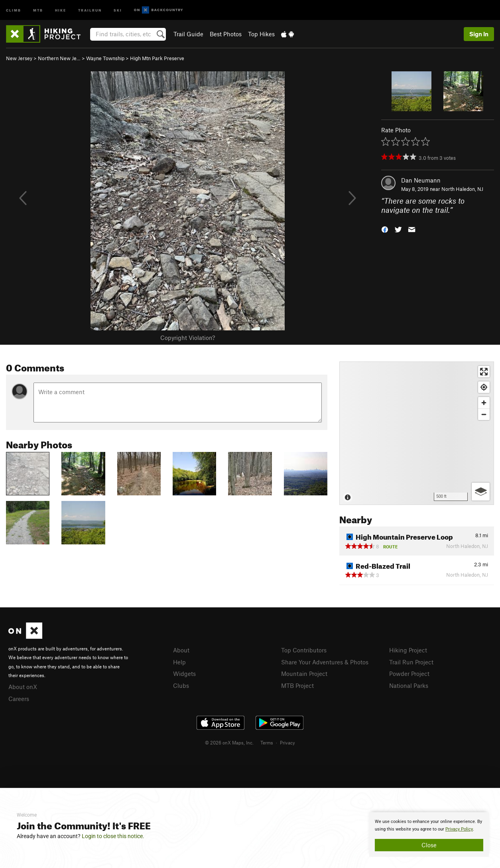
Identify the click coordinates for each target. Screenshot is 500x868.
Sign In (479, 34)
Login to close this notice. (113, 836)
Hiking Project (408, 650)
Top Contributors (304, 650)
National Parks (409, 685)
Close (429, 845)
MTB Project (297, 685)
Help (179, 662)
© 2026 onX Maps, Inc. (229, 742)
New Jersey (19, 58)
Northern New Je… (59, 58)
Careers (19, 699)
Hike (61, 10)
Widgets (184, 674)
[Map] (417, 433)
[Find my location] (484, 387)
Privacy (287, 742)
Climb (14, 10)
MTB (38, 10)
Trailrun (90, 10)
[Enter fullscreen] (484, 372)
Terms (267, 742)
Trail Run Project (411, 662)
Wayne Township (105, 58)
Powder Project (409, 674)
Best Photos (226, 34)
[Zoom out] (484, 414)
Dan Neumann (421, 180)
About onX (23, 687)
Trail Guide (188, 34)
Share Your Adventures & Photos (325, 662)
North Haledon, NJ (462, 189)
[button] (385, 229)
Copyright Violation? (188, 338)
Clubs (181, 685)
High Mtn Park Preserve (157, 58)
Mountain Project (304, 674)
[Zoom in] (484, 403)
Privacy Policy (459, 829)
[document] (429, 835)
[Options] (481, 492)
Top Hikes (261, 34)
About (181, 650)
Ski (118, 10)
